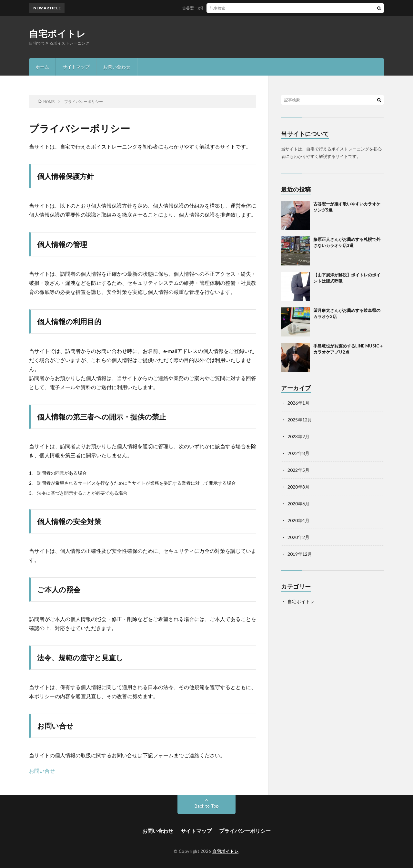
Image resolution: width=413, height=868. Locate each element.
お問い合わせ (117, 67)
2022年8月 (298, 453)
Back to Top (207, 806)
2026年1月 (298, 403)
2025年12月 (300, 420)
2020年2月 (298, 537)
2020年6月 (298, 504)
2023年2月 (298, 436)
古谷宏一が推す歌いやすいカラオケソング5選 (226, 8)
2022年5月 (298, 470)
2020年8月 (298, 487)
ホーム (42, 67)
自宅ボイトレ (57, 34)
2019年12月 (300, 554)
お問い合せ (42, 771)
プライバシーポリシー (245, 831)
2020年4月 (298, 520)
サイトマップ (76, 67)
